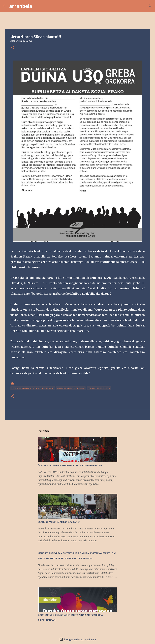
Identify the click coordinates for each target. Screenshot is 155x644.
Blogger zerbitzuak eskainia (78, 639)
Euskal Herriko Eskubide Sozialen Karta (33, 388)
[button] (12, 48)
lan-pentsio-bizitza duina (71, 388)
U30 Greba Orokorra (99, 388)
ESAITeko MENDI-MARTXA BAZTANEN (59, 522)
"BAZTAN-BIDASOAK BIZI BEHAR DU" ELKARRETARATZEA (70, 465)
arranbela (21, 6)
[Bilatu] (37, 6)
